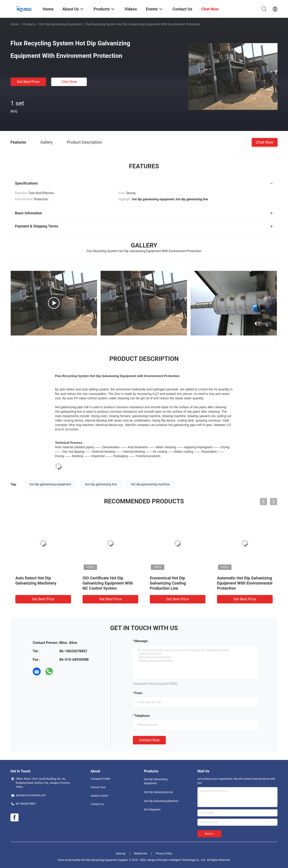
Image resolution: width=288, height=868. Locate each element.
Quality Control (99, 796)
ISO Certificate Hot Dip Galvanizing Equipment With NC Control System (108, 583)
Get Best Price (28, 82)
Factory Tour (98, 787)
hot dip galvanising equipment (50, 484)
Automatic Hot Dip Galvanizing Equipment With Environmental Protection (245, 583)
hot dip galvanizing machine (150, 484)
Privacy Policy (164, 854)
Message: (141, 641)
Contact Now (149, 740)
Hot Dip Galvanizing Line (158, 792)
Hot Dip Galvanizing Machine (161, 801)
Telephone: (142, 716)
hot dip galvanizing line (101, 484)
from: (139, 693)
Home (15, 24)
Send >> (209, 834)
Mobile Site (141, 854)
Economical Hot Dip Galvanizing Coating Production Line (168, 583)
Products (29, 24)
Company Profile (100, 779)
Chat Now (69, 82)
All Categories (152, 810)
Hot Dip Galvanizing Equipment (61, 24)
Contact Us (97, 804)
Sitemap (121, 854)
